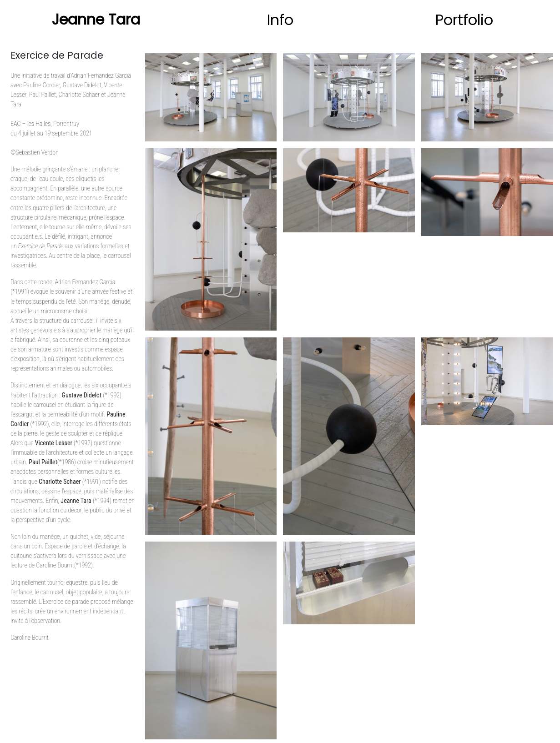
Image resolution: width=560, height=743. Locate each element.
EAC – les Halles (30, 124)
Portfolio (464, 20)
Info (280, 20)
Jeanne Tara (96, 19)
